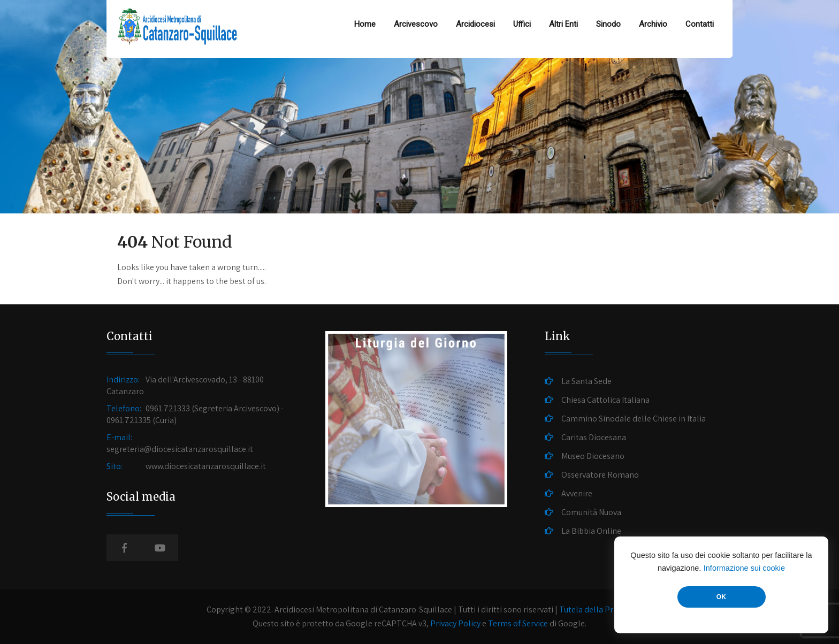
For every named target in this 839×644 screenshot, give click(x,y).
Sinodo (608, 24)
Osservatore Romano (600, 475)
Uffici (522, 24)
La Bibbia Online (591, 531)
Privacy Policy (455, 623)
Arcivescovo (416, 24)
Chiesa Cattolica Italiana (605, 400)
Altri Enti (563, 24)
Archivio (653, 24)
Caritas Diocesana (594, 437)
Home (365, 24)
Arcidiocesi (475, 24)
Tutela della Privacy (595, 609)
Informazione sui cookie (744, 568)
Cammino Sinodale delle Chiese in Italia (634, 419)
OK (721, 597)
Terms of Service (518, 623)
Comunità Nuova (591, 512)
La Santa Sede (586, 381)
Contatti (700, 24)
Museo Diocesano (593, 456)
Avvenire (577, 493)
